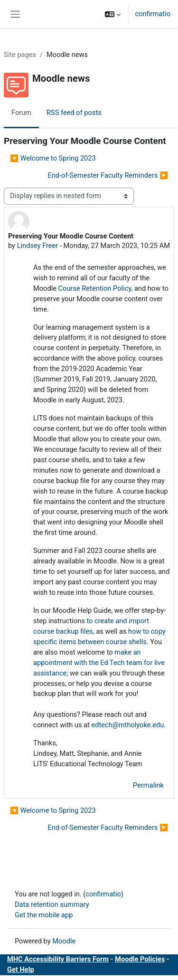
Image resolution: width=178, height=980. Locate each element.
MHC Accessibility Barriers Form (58, 959)
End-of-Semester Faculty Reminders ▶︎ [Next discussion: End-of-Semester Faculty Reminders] (108, 175)
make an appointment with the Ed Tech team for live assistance (99, 663)
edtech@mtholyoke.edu (127, 725)
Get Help (21, 970)
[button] (113, 14)
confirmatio (153, 14)
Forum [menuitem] (21, 113)
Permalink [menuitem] (148, 785)
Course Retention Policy (95, 288)
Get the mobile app (44, 915)
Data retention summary (52, 904)
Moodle (64, 941)
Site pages (20, 55)
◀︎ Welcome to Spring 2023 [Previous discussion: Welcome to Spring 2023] (53, 158)
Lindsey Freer (38, 246)
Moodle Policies (140, 959)
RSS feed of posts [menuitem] (74, 113)
